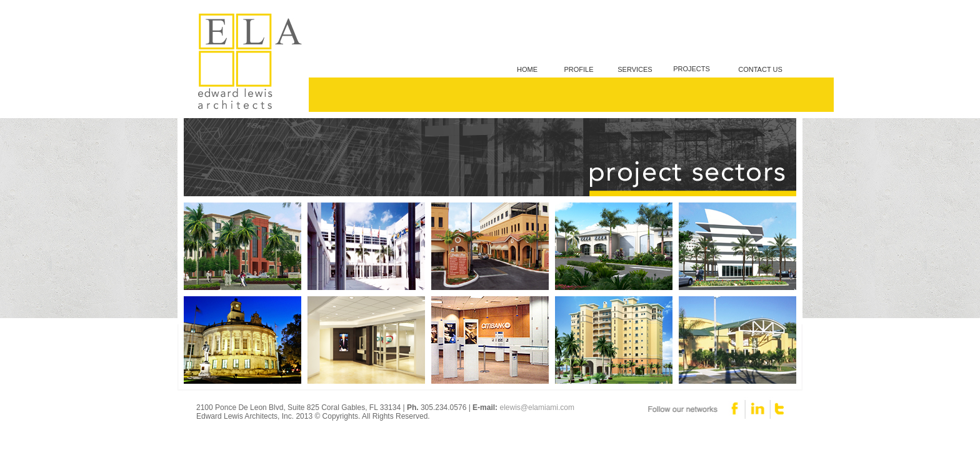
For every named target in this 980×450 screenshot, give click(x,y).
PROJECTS (692, 69)
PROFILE (578, 69)
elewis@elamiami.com (537, 407)
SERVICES (635, 69)
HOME (527, 69)
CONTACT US (760, 69)
